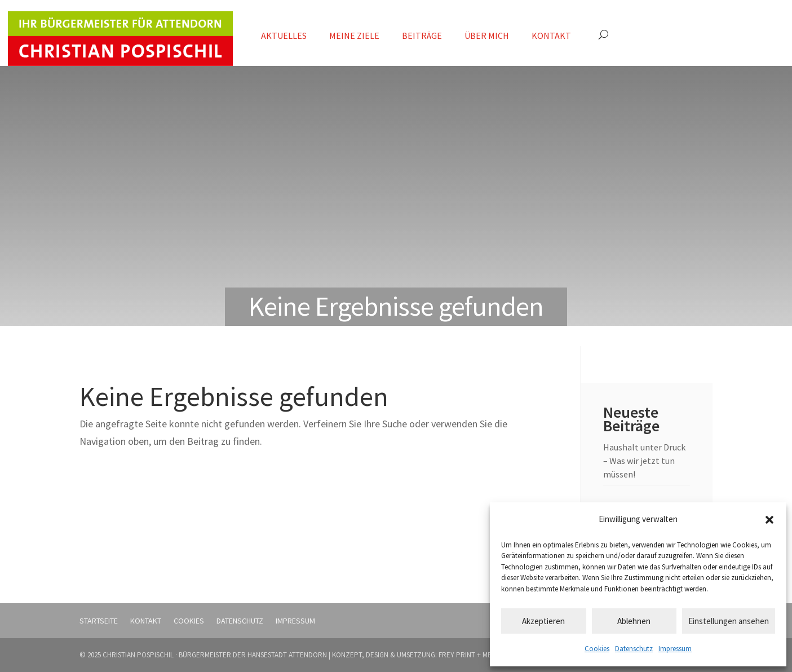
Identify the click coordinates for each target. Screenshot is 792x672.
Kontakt (551, 36)
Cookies (597, 649)
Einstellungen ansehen (729, 621)
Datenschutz (634, 649)
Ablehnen (634, 621)
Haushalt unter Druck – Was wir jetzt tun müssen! (644, 461)
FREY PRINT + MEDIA (470, 655)
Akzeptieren (543, 621)
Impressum (675, 649)
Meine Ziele (354, 36)
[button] (769, 520)
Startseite (99, 621)
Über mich (487, 36)
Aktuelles (284, 36)
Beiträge (422, 36)
